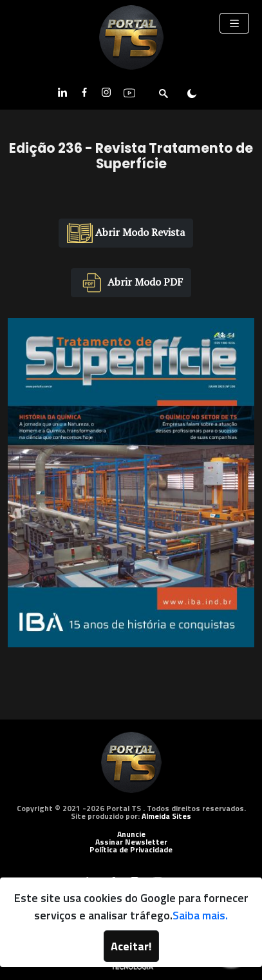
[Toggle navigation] (234, 23)
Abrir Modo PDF (131, 283)
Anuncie (131, 834)
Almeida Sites (166, 816)
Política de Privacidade (131, 849)
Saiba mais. (200, 915)
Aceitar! (131, 946)
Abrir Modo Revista (126, 233)
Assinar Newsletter (131, 842)
